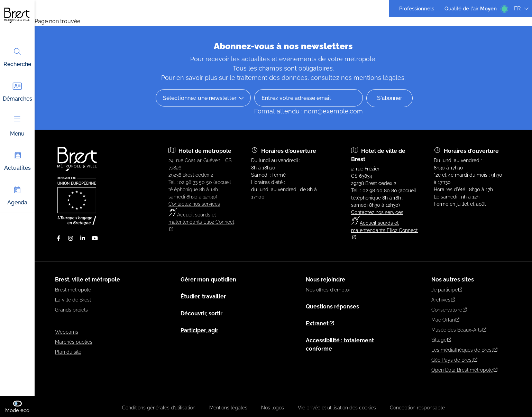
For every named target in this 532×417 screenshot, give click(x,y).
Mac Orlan (446, 320)
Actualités (17, 161)
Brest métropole (73, 290)
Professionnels (417, 9)
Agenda (17, 195)
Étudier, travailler (203, 296)
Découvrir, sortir (201, 313)
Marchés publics (74, 342)
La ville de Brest (73, 300)
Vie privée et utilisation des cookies (337, 408)
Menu (17, 127)
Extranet (320, 323)
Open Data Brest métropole (465, 370)
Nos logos (273, 408)
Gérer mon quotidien (208, 280)
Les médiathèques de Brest (465, 350)
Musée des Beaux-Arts (459, 330)
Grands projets (71, 310)
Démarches (17, 91)
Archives (443, 300)
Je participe (447, 290)
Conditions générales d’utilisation (159, 408)
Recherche (17, 57)
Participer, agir (199, 330)
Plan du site (68, 352)
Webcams (67, 332)
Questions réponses (332, 307)
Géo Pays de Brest (455, 360)
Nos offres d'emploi (328, 290)
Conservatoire (449, 310)
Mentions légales (228, 408)
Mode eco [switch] (20, 406)
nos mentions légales (373, 78)
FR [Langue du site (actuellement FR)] (521, 8)
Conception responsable (417, 408)
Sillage (441, 340)
